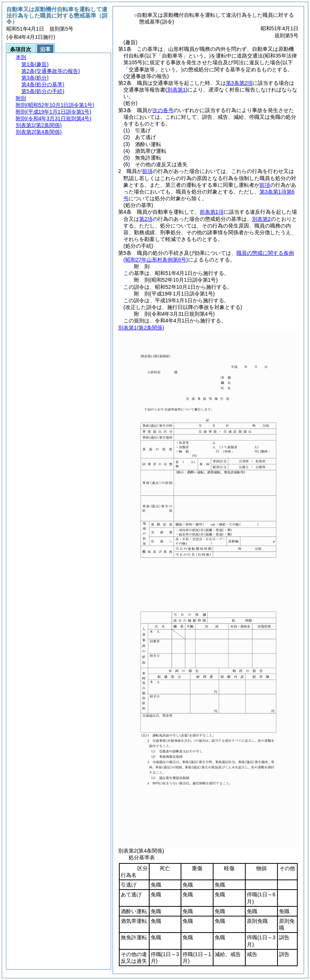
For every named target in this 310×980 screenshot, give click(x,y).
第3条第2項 (239, 83)
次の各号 (163, 110)
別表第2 (261, 219)
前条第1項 (212, 212)
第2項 (146, 219)
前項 (147, 171)
